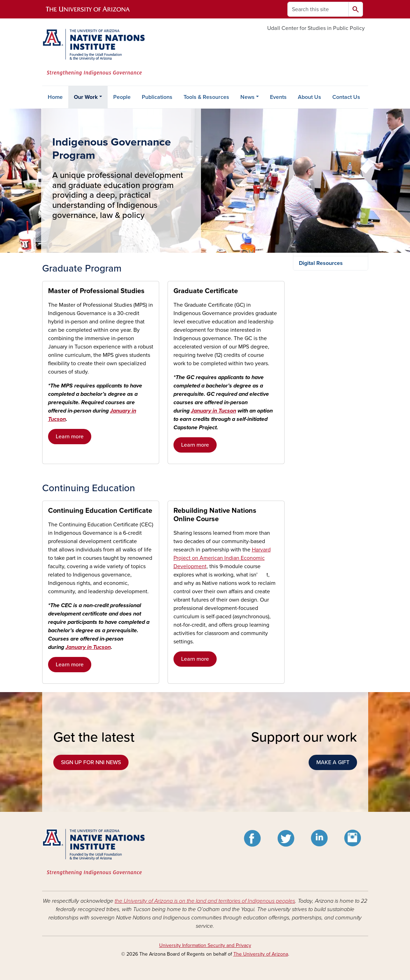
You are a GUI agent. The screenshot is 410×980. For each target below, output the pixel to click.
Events (278, 97)
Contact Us (346, 97)
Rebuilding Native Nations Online (324, 380)
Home (55, 97)
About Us (310, 97)
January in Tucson (214, 411)
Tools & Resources (206, 97)
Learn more (70, 437)
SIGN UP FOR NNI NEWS (91, 762)
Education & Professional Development (330, 309)
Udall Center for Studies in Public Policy (316, 28)
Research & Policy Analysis (321, 272)
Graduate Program (324, 349)
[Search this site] (318, 9)
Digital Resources (321, 399)
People (122, 97)
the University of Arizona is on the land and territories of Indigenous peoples (205, 901)
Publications (157, 97)
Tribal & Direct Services (328, 291)
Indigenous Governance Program (331, 331)
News (247, 97)
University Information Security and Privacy (205, 945)
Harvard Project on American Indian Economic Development (222, 558)
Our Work (86, 97)
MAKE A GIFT (333, 762)
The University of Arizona (261, 954)
